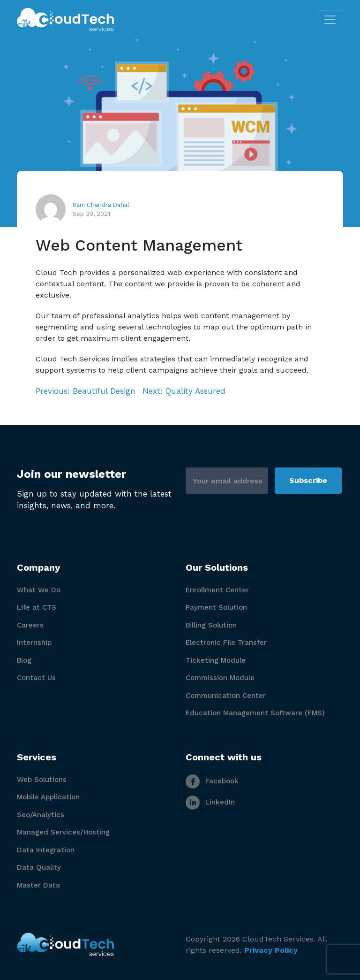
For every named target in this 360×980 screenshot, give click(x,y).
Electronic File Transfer (226, 643)
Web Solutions (42, 780)
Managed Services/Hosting (63, 832)
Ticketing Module (216, 660)
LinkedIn (210, 802)
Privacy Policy (271, 950)
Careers (30, 625)
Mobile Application (48, 797)
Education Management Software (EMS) (255, 713)
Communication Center (226, 696)
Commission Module (220, 678)
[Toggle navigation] (330, 20)
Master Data (38, 885)
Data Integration (46, 850)
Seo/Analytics (41, 815)
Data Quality (39, 867)
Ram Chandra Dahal (101, 205)
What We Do (39, 590)
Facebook (212, 781)
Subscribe (308, 480)
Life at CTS (37, 607)
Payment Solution (216, 607)
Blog (24, 660)
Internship (34, 643)
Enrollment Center (217, 590)
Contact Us (36, 678)
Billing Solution (211, 625)
